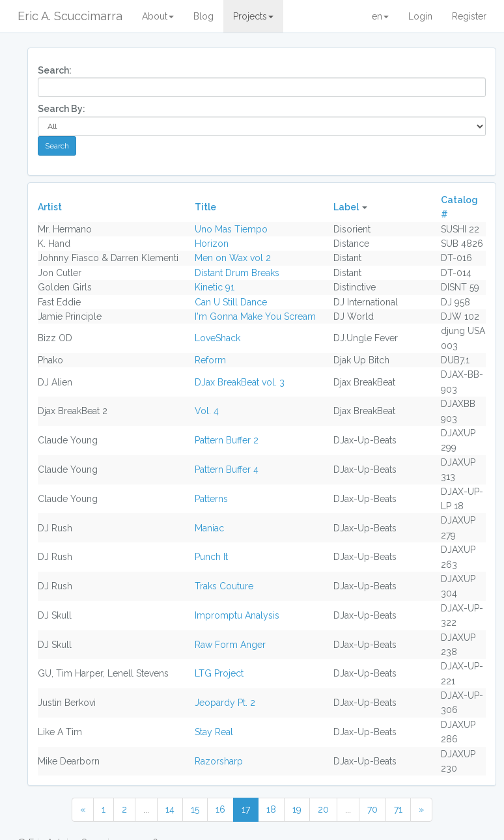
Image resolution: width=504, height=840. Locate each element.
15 (195, 809)
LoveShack (217, 338)
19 (297, 809)
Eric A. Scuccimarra (70, 16)
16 (220, 809)
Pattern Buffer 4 (227, 469)
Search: (55, 70)
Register (469, 16)
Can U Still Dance (231, 302)
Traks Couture (224, 586)
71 (398, 809)
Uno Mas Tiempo (231, 229)
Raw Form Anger (230, 645)
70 (372, 809)
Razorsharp (219, 761)
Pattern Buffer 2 (227, 440)
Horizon (212, 244)
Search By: (62, 109)
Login (420, 16)
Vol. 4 (207, 411)
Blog (203, 16)
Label (346, 207)
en (380, 16)
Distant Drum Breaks (237, 273)
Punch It (211, 557)
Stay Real (214, 732)
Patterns (211, 499)
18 (271, 809)
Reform (210, 360)
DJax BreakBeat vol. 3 (240, 382)
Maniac (209, 528)
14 (170, 809)
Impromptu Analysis (237, 615)
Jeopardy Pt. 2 (225, 703)
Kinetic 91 (215, 287)
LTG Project (219, 673)
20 (323, 809)
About (158, 16)
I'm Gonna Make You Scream (255, 316)
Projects (253, 16)
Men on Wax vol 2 (233, 258)
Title (205, 207)
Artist (50, 207)
